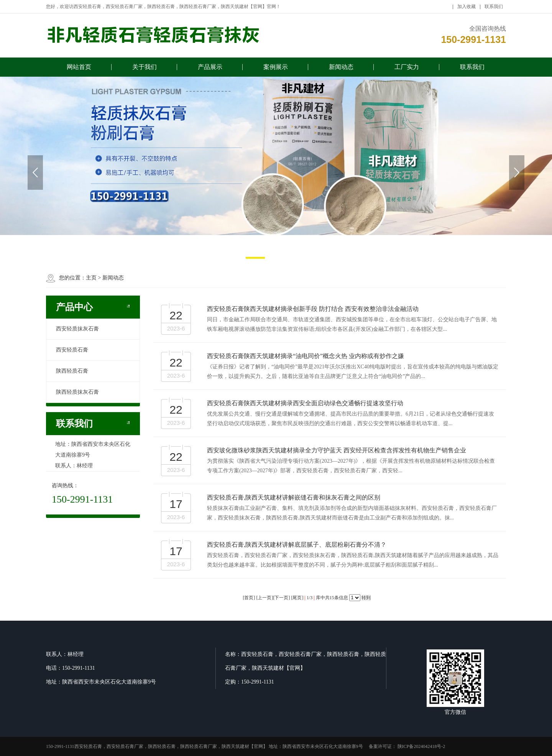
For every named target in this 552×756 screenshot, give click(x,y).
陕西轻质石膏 (72, 371)
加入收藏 (467, 10)
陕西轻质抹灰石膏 (77, 392)
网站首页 (79, 70)
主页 (91, 278)
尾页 (297, 598)
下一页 (281, 598)
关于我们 (145, 70)
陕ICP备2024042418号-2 (421, 746)
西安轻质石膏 (72, 350)
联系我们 (494, 10)
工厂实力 (407, 70)
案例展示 (276, 70)
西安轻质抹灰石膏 (77, 329)
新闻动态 (341, 70)
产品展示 (210, 70)
